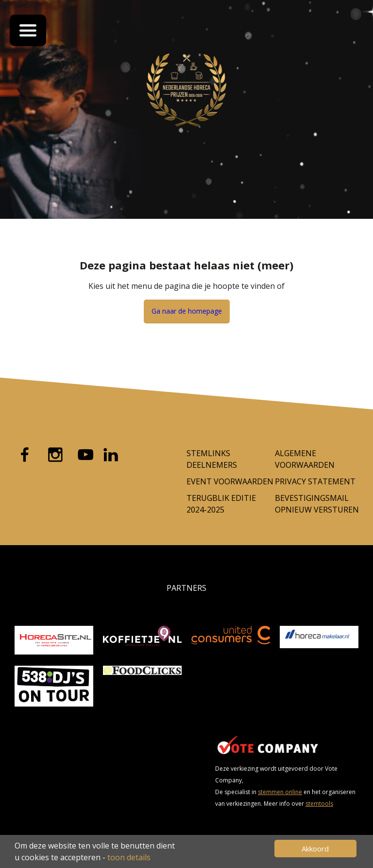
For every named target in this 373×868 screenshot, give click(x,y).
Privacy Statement (315, 481)
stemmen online (280, 792)
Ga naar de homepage (187, 311)
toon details (129, 857)
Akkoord (315, 849)
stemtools (319, 804)
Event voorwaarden (230, 481)
